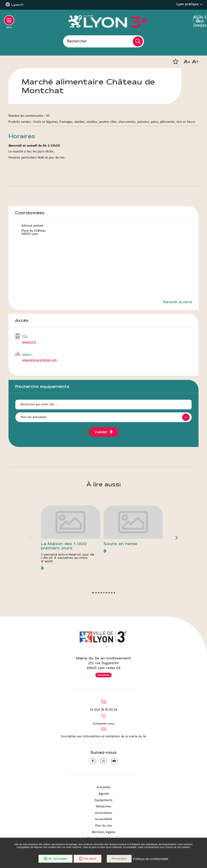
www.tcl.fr (29, 342)
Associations (104, 813)
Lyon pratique (190, 4)
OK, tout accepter (55, 859)
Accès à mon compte (198, 20)
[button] (175, 62)
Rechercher (77, 41)
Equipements (103, 800)
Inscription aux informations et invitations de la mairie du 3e (103, 737)
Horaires (103, 675)
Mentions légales (103, 832)
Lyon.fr (18, 5)
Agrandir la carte (177, 302)
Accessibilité (103, 819)
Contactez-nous (104, 724)
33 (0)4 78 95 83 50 (104, 710)
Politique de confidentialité (151, 859)
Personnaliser (119, 859)
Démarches (103, 807)
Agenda (104, 794)
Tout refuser (88, 859)
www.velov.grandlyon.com (40, 360)
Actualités (104, 787)
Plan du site (103, 826)
